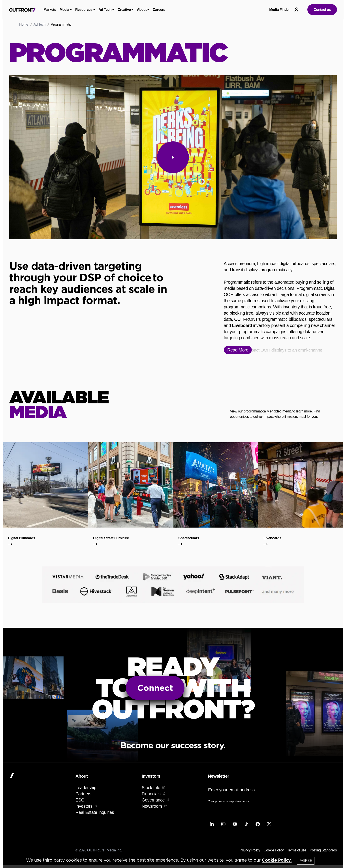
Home (24, 24)
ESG (80, 800)
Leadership (86, 788)
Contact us (322, 10)
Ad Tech (39, 24)
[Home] (41, 776)
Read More (238, 350)
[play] (173, 157)
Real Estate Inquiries (95, 812)
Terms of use (297, 850)
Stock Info (153, 788)
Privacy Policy (250, 850)
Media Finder (279, 10)
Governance (155, 800)
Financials (153, 794)
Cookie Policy (274, 850)
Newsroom (154, 806)
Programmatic (61, 24)
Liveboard (242, 325)
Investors (86, 806)
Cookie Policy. (277, 860)
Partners (83, 794)
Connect (155, 688)
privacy (220, 801)
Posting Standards (323, 850)
